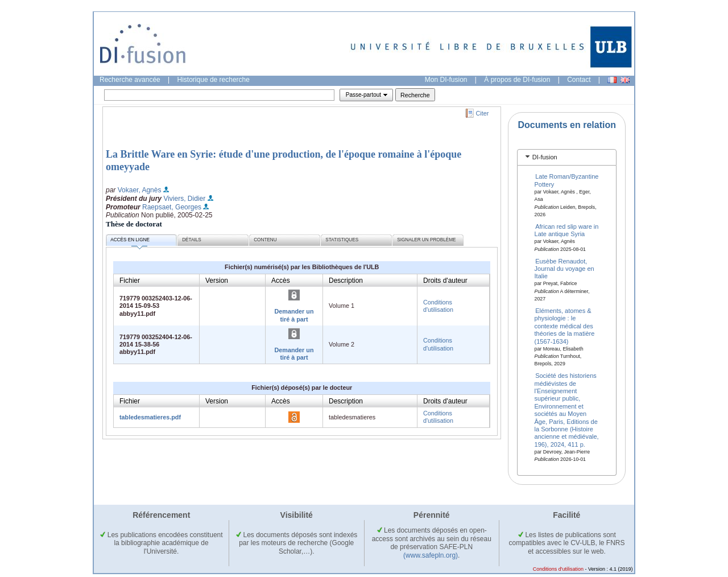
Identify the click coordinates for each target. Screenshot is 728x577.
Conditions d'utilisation (438, 306)
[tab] (567, 157)
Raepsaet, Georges (172, 207)
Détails (192, 240)
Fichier (130, 281)
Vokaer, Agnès (140, 190)
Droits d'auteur (445, 281)
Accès (281, 281)
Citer (483, 113)
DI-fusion (545, 157)
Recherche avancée (130, 80)
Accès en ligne (130, 242)
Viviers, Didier (184, 199)
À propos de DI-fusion (517, 80)
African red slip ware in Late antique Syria (567, 230)
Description (346, 281)
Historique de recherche (214, 80)
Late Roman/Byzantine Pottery (567, 180)
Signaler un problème (426, 240)
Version (217, 281)
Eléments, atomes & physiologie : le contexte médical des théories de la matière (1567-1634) (565, 326)
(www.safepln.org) (431, 555)
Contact (579, 80)
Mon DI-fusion (446, 80)
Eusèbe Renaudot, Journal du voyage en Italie (564, 268)
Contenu (265, 240)
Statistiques (342, 240)
